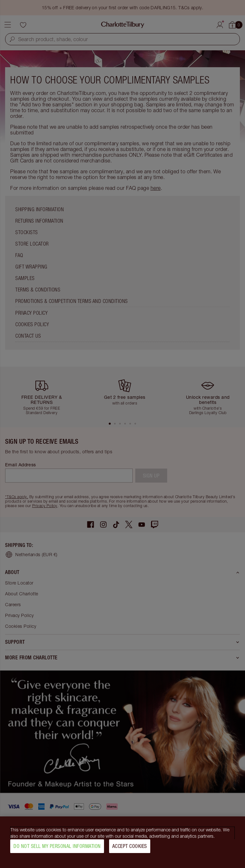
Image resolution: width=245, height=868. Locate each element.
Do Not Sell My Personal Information (57, 849)
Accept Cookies (130, 849)
